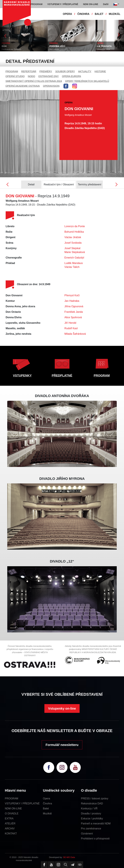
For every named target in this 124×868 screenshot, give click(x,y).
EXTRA (9, 819)
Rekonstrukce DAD (92, 803)
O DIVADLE (12, 814)
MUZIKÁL (115, 14)
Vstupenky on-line (62, 708)
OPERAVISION (51, 86)
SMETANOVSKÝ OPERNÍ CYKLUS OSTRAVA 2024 (34, 81)
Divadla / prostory (91, 814)
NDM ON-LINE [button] (90, 4)
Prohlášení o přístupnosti (95, 839)
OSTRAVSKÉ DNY (48, 76)
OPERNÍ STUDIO (15, 76)
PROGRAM (12, 71)
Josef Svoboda (73, 243)
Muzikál (47, 814)
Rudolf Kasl (71, 328)
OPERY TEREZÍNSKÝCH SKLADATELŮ (87, 81)
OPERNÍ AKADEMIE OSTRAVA (23, 86)
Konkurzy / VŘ (89, 809)
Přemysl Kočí (72, 295)
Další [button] (106, 4)
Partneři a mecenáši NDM (96, 824)
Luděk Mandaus (74, 263)
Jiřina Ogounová (74, 306)
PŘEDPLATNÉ (62, 375)
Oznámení (87, 834)
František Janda (74, 312)
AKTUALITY (85, 71)
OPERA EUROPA (72, 76)
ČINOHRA (83, 14)
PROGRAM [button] (37, 4)
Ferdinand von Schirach (11, 49)
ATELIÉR (10, 824)
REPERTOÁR (29, 71)
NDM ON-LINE (13, 809)
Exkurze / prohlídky (92, 819)
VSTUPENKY (22, 375)
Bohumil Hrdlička (74, 232)
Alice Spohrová (73, 317)
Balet (46, 809)
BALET (99, 14)
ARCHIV (10, 829)
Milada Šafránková (75, 334)
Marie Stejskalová (75, 252)
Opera (46, 798)
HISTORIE (100, 71)
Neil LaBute (54, 49)
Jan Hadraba (72, 301)
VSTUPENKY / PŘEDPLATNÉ (22, 803)
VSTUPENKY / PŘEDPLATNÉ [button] (63, 4)
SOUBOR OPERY (65, 71)
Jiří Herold (70, 323)
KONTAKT (11, 834)
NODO (31, 76)
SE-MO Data (69, 857)
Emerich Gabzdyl (74, 258)
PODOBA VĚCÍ (57, 46)
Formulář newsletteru (62, 745)
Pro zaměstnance (91, 829)
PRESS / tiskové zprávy (95, 798)
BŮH (4, 46)
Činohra (47, 803)
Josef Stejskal (72, 248)
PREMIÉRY (46, 71)
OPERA (67, 14)
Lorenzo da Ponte (75, 226)
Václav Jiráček (73, 237)
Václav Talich (72, 267)
